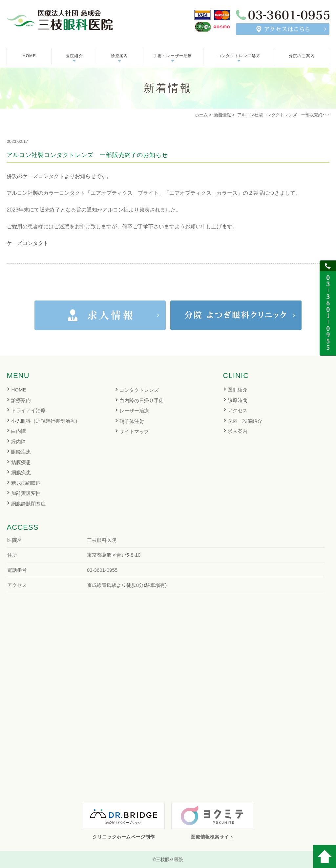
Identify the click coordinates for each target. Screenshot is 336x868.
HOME (29, 56)
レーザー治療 (134, 411)
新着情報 (222, 115)
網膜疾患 (21, 472)
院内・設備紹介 (245, 421)
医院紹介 (74, 56)
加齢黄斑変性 (26, 493)
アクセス (238, 410)
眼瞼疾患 (21, 452)
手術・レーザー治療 (173, 56)
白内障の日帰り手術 (142, 401)
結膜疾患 (21, 462)
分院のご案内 (302, 56)
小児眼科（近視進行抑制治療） (46, 421)
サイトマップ (134, 431)
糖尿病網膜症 (26, 483)
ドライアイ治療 (28, 410)
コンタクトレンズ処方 (239, 56)
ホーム (201, 115)
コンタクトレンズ (139, 390)
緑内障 (19, 442)
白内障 (19, 431)
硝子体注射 (132, 421)
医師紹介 (238, 390)
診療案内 (21, 400)
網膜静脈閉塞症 (28, 504)
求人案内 (238, 431)
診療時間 (238, 400)
